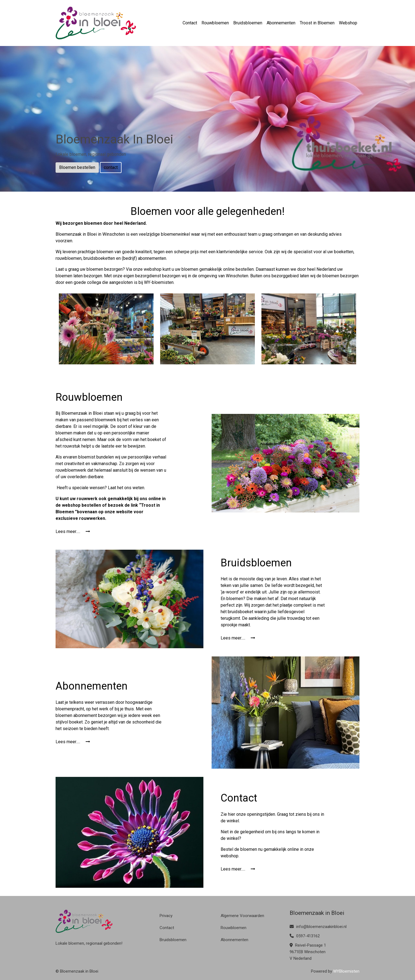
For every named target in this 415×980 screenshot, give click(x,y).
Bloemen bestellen (77, 167)
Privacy (166, 916)
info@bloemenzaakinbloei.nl (318, 927)
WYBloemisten (346, 971)
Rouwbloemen (215, 23)
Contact (190, 23)
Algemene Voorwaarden (242, 916)
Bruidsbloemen (248, 23)
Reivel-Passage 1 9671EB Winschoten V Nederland (308, 952)
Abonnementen (281, 23)
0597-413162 (305, 936)
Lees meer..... (73, 531)
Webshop (348, 23)
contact (111, 167)
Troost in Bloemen (317, 23)
